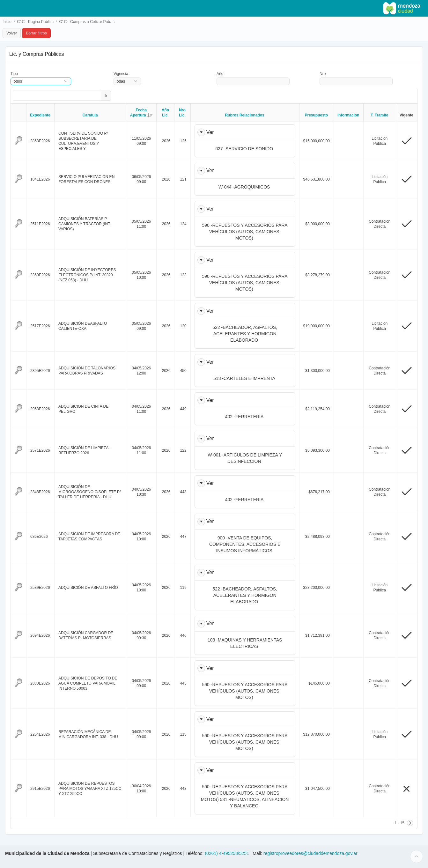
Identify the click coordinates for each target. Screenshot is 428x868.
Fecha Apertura (143, 113)
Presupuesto (316, 115)
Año (220, 74)
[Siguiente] (410, 823)
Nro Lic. (182, 113)
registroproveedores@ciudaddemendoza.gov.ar (310, 853)
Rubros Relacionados (244, 115)
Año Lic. (165, 113)
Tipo (14, 74)
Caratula (90, 115)
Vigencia (121, 74)
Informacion (348, 115)
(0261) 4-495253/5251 (227, 853)
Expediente (40, 115)
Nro (323, 74)
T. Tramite (379, 115)
